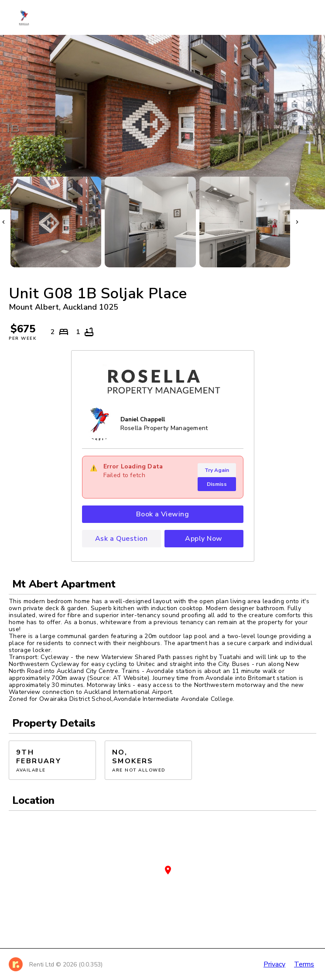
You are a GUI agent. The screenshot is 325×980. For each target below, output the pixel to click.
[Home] (28, 17)
